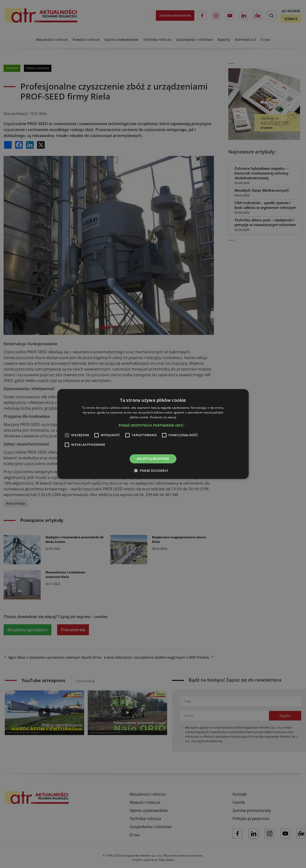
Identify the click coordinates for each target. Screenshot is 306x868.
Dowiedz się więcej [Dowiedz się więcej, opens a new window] (163, 417)
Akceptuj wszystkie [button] (153, 459)
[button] (153, 425)
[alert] (153, 434)
